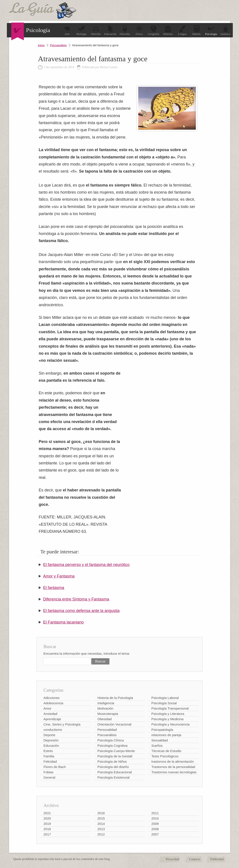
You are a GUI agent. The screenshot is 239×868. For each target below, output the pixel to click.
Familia (49, 756)
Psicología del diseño (113, 767)
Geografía (154, 30)
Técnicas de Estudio (166, 751)
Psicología (211, 30)
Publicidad (217, 859)
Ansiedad (50, 714)
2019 (47, 824)
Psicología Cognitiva (113, 746)
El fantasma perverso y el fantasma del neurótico (86, 565)
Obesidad (105, 719)
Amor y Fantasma (59, 576)
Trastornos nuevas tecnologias (174, 772)
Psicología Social (164, 703)
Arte (67, 30)
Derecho (96, 30)
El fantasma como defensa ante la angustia (81, 611)
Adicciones (51, 698)
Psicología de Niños (112, 761)
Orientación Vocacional (114, 724)
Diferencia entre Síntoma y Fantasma (76, 599)
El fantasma (54, 588)
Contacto (195, 859)
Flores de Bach (55, 767)
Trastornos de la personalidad (173, 767)
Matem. (197, 30)
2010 (155, 818)
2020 (47, 818)
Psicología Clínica (111, 740)
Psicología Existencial (114, 777)
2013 (101, 829)
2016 (101, 813)
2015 (101, 818)
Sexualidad (159, 740)
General (49, 777)
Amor (47, 708)
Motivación (105, 708)
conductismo (53, 730)
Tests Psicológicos (165, 756)
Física (139, 30)
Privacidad (172, 859)
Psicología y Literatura (168, 714)
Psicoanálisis (58, 45)
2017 (47, 834)
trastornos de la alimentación (173, 761)
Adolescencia (53, 703)
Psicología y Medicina (167, 719)
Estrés (48, 751)
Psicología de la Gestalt (115, 756)
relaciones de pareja (166, 735)
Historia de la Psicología (115, 698)
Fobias (48, 772)
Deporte (49, 735)
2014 (101, 824)
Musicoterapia (108, 714)
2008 (155, 829)
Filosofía (125, 30)
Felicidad (50, 761)
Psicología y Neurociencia (170, 724)
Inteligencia (106, 703)
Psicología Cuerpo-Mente (116, 751)
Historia (168, 30)
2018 (47, 829)
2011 (155, 813)
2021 (47, 813)
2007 (155, 834)
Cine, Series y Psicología (62, 724)
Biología (82, 30)
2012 (101, 834)
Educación (110, 30)
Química (226, 30)
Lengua (182, 30)
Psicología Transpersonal (170, 708)
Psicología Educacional (115, 772)
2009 (155, 824)
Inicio (41, 45)
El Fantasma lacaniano (63, 622)
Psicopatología (162, 730)
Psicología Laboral (165, 698)
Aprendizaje (52, 719)
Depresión (51, 740)
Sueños (157, 746)
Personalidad (107, 730)
